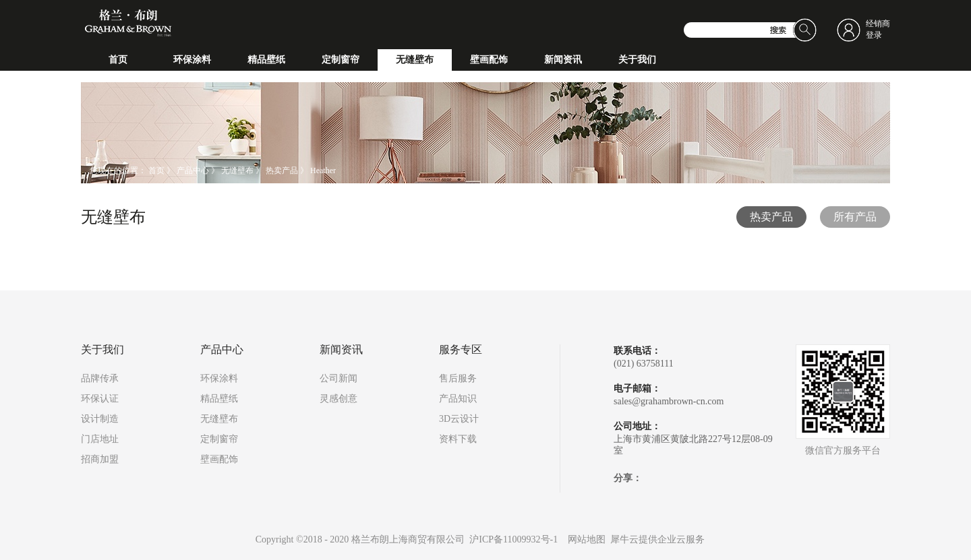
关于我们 (102, 350)
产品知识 (458, 399)
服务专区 (461, 350)
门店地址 (100, 439)
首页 (118, 60)
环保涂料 (219, 378)
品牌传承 (100, 378)
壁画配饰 (219, 459)
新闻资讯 (341, 350)
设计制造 (100, 419)
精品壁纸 (219, 399)
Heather (323, 170)
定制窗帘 (219, 439)
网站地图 (584, 539)
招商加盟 (100, 459)
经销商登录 (878, 29)
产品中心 (193, 170)
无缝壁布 (237, 170)
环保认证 (100, 399)
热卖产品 (282, 170)
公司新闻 (339, 378)
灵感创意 (339, 399)
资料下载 (458, 439)
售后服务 (458, 378)
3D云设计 (459, 419)
